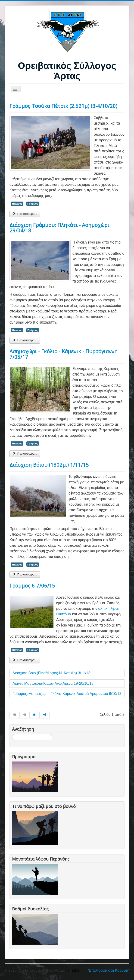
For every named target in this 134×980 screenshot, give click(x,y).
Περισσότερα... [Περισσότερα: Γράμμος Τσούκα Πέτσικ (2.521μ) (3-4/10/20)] (25, 214)
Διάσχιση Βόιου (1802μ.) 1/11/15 (49, 465)
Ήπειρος (17, 204)
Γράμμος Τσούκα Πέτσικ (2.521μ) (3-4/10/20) (63, 106)
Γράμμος (33, 204)
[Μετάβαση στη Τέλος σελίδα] (45, 715)
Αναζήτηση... (12, 734)
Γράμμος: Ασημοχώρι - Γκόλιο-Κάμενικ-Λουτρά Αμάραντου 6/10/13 (67, 694)
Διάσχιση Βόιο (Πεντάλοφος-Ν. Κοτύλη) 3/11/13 (51, 673)
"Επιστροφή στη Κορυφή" (108, 970)
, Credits (73, 970)
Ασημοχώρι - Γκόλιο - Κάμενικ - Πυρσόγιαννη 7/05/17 (64, 354)
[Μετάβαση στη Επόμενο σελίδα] (35, 715)
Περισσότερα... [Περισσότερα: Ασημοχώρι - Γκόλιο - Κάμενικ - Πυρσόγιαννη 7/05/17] (25, 454)
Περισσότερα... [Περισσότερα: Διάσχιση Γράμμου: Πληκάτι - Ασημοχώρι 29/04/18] (25, 340)
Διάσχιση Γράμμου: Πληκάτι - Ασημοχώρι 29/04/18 (59, 228)
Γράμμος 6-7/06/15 (32, 585)
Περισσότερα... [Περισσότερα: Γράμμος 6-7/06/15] (25, 660)
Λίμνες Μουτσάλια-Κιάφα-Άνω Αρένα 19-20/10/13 (53, 683)
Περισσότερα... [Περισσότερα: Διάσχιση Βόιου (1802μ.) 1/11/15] (25, 574)
